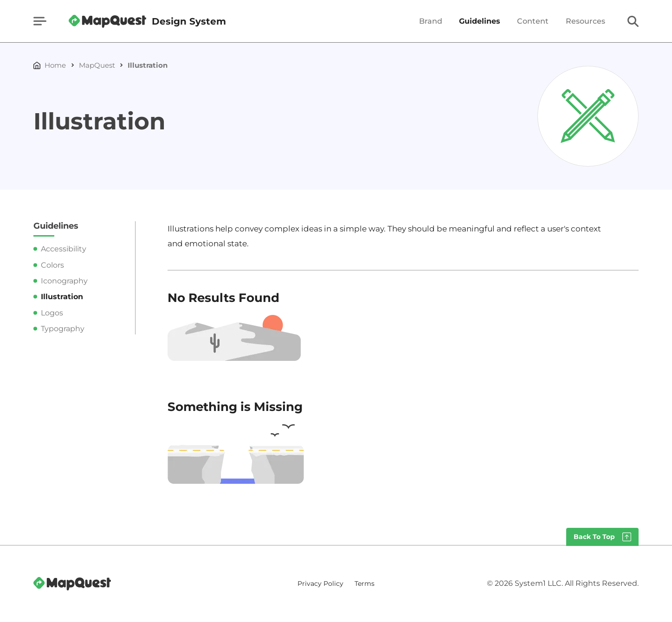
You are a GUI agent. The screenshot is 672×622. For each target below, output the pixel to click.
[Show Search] (633, 21)
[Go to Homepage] (147, 21)
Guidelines (480, 21)
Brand (431, 21)
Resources (585, 21)
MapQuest (97, 65)
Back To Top (594, 537)
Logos (52, 313)
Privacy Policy (320, 584)
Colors (52, 265)
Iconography (64, 281)
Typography (63, 329)
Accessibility (64, 249)
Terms (365, 584)
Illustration (148, 65)
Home (55, 65)
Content (533, 21)
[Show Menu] (40, 21)
